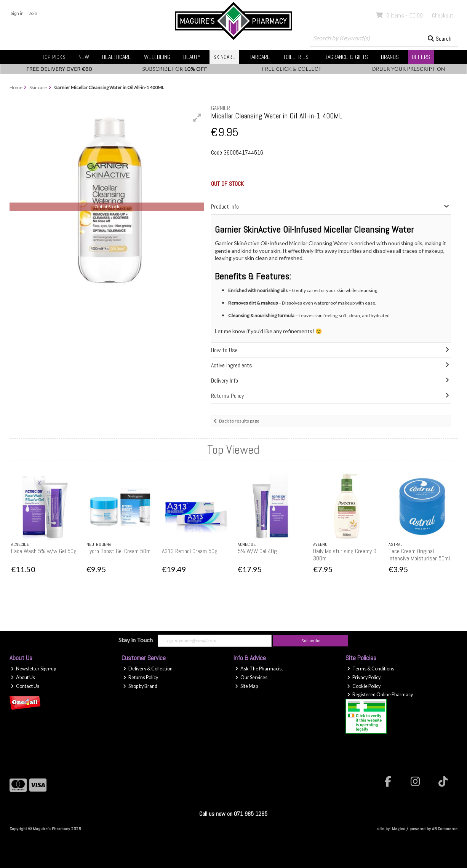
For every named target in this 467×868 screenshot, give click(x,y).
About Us (23, 677)
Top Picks (54, 57)
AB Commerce (445, 829)
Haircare (259, 57)
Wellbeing (157, 57)
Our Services (251, 677)
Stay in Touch (136, 640)
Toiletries (296, 57)
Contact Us (25, 686)
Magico (399, 829)
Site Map (246, 686)
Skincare (224, 57)
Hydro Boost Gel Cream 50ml (119, 551)
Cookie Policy (364, 686)
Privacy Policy (364, 677)
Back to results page (239, 421)
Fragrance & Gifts (345, 57)
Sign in (17, 13)
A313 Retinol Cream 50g (190, 551)
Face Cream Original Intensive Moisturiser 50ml (419, 555)
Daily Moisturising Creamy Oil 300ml (346, 555)
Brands (390, 57)
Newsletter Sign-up (33, 669)
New (84, 57)
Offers (421, 57)
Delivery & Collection (148, 669)
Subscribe (311, 641)
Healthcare (117, 57)
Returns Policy (141, 677)
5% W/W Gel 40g (257, 551)
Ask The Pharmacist (259, 669)
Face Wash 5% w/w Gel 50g (44, 551)
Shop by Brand (140, 686)
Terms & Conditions (371, 669)
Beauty (192, 57)
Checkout (443, 15)
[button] (197, 118)
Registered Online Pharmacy (380, 695)
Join (33, 13)
